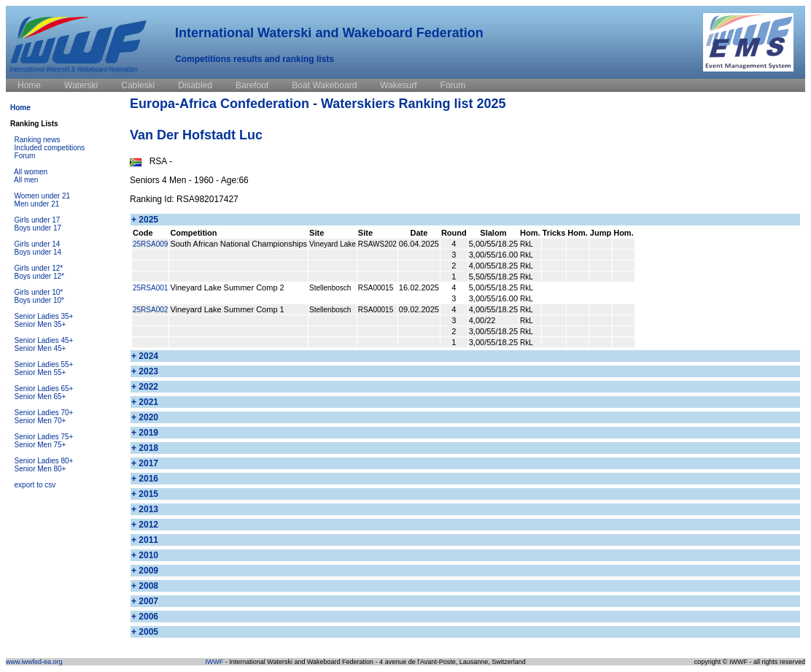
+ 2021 (145, 402)
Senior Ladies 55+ (44, 364)
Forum (25, 156)
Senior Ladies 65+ (44, 389)
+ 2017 (145, 463)
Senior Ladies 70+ (44, 413)
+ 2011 (145, 540)
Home (20, 108)
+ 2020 (145, 417)
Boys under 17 (38, 228)
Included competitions (50, 148)
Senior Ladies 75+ (44, 437)
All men (26, 180)
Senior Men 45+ (40, 348)
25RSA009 (150, 244)
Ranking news (38, 140)
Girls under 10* (39, 292)
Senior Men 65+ (40, 397)
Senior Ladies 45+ (44, 340)
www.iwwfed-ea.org (34, 662)
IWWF (214, 662)
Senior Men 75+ (40, 445)
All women (31, 172)
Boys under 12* (39, 276)
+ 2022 (145, 387)
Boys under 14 (38, 252)
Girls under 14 (38, 244)
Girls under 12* (39, 268)
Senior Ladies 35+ (44, 316)
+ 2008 (145, 586)
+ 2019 (145, 433)
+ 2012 (145, 525)
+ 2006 (145, 617)
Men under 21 (37, 204)
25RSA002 (150, 310)
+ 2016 (145, 479)
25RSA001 (150, 288)
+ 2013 (145, 509)
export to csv (35, 485)
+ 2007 (145, 601)
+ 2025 (145, 220)
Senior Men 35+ (40, 324)
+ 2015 (145, 494)
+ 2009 (145, 571)
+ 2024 (145, 356)
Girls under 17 (38, 220)
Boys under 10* (39, 300)
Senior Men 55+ (40, 372)
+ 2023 (145, 371)
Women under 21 (43, 196)
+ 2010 (145, 555)
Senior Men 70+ (40, 421)
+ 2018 (145, 448)
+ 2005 (145, 632)
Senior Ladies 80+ (44, 461)
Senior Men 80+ (40, 469)
